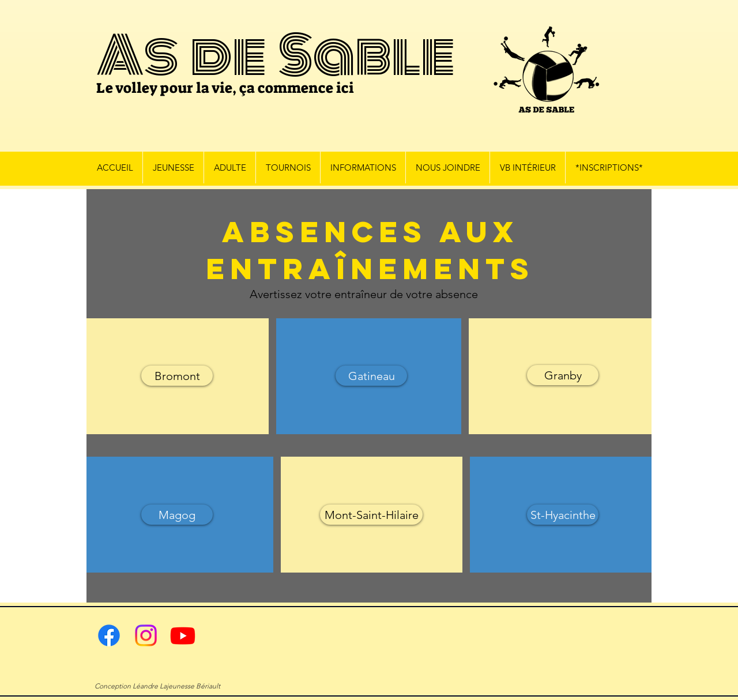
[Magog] (177, 515)
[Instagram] (146, 635)
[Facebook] (109, 635)
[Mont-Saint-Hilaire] (371, 515)
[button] (173, 168)
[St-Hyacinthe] (563, 515)
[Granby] (563, 375)
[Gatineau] (371, 376)
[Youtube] (183, 635)
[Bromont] (177, 376)
